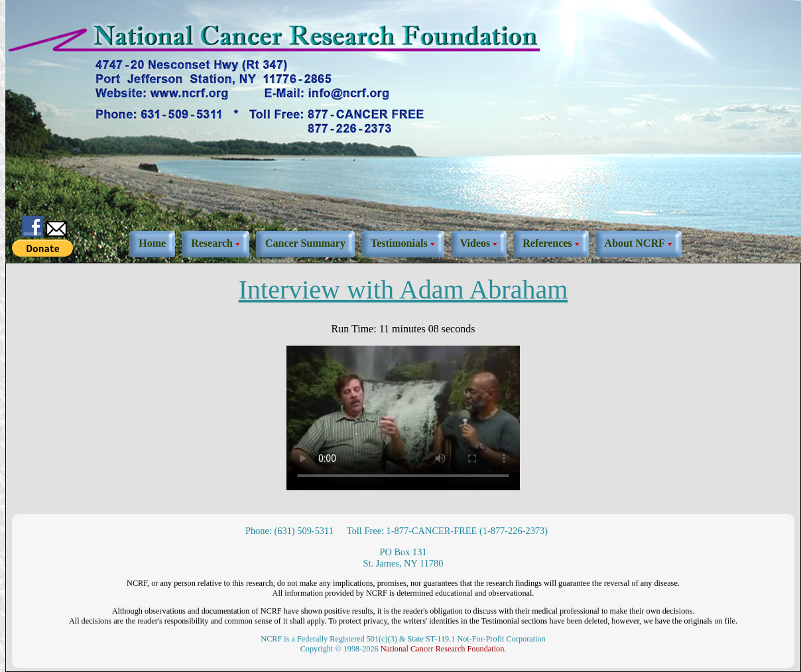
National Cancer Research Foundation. (444, 649)
